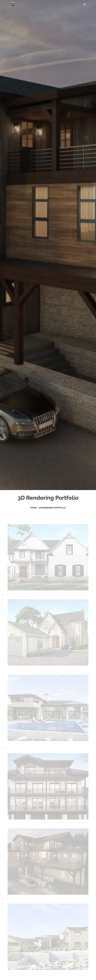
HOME (34, 508)
